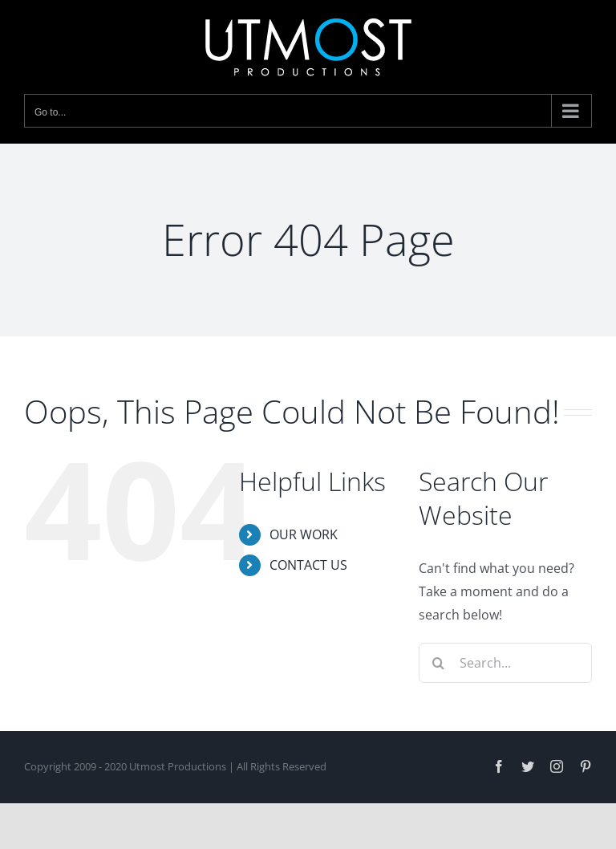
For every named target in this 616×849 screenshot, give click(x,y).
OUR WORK (304, 534)
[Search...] (505, 663)
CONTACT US (308, 565)
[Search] (439, 663)
